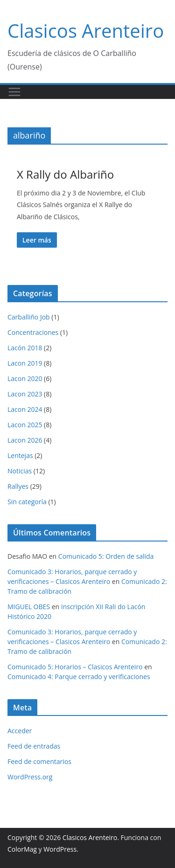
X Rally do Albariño (65, 174)
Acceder (20, 731)
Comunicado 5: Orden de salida (106, 556)
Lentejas (20, 455)
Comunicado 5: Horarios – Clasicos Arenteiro (75, 667)
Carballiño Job (29, 317)
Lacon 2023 (25, 394)
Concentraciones (33, 332)
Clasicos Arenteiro (86, 31)
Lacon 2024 (25, 409)
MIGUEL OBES (29, 607)
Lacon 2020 (25, 378)
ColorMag (22, 849)
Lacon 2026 (25, 440)
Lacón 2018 (25, 348)
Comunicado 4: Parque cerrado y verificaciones (79, 677)
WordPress (60, 849)
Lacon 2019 (25, 363)
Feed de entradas (34, 746)
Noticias (20, 471)
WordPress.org (30, 777)
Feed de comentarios (39, 761)
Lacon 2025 (25, 425)
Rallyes (18, 486)
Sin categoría (27, 502)
